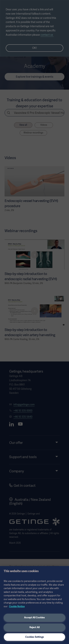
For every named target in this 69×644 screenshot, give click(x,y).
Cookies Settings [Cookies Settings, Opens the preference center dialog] (35, 637)
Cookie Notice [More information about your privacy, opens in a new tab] (17, 606)
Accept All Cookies (34, 617)
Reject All (34, 627)
